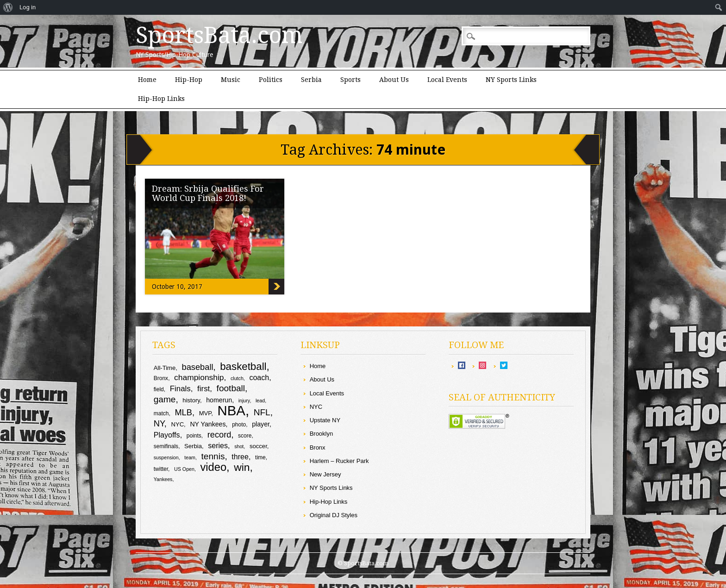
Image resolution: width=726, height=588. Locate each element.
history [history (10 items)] (191, 400)
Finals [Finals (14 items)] (180, 389)
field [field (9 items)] (159, 389)
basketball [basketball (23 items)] (243, 366)
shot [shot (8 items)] (239, 446)
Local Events (447, 80)
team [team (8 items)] (190, 457)
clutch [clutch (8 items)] (237, 378)
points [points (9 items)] (194, 436)
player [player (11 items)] (261, 424)
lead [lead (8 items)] (260, 400)
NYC (316, 407)
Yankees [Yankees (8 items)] (163, 479)
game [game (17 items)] (165, 399)
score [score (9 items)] (245, 436)
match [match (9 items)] (161, 413)
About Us (394, 80)
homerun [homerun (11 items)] (219, 400)
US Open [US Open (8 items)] (184, 469)
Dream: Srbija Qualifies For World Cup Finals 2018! (208, 193)
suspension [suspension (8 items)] (166, 457)
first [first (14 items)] (203, 389)
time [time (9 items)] (260, 457)
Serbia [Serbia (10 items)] (193, 446)
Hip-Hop (189, 80)
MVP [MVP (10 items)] (205, 413)
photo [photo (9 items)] (239, 425)
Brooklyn (322, 434)
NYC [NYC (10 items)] (177, 424)
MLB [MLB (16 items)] (183, 412)
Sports (350, 80)
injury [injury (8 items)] (244, 400)
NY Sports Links (511, 80)
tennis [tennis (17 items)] (213, 456)
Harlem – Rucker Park (339, 461)
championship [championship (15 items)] (199, 377)
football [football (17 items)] (231, 388)
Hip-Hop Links (161, 99)
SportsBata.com (219, 35)
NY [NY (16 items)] (159, 423)
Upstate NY (325, 420)
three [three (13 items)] (240, 457)
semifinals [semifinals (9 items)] (166, 446)
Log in (28, 7)
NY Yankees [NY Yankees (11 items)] (208, 424)
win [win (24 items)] (242, 467)
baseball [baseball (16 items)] (198, 367)
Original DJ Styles (334, 515)
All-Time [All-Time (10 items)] (165, 368)
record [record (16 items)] (219, 435)
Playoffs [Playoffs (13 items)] (167, 435)
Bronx (318, 447)
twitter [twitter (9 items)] (161, 469)
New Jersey (325, 474)
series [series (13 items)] (218, 445)
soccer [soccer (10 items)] (258, 446)
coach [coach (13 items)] (259, 377)
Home (147, 80)
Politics (271, 80)
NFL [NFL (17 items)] (262, 412)
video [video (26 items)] (214, 467)
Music (231, 80)
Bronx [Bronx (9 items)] (161, 378)
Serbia (311, 80)
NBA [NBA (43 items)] (232, 410)
